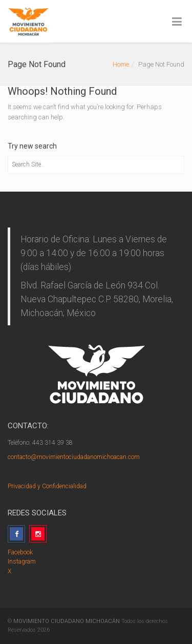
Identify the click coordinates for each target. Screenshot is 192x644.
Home (121, 64)
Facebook (20, 552)
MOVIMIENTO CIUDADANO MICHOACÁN (67, 621)
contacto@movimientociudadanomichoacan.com (74, 457)
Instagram (22, 562)
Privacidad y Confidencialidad (47, 486)
